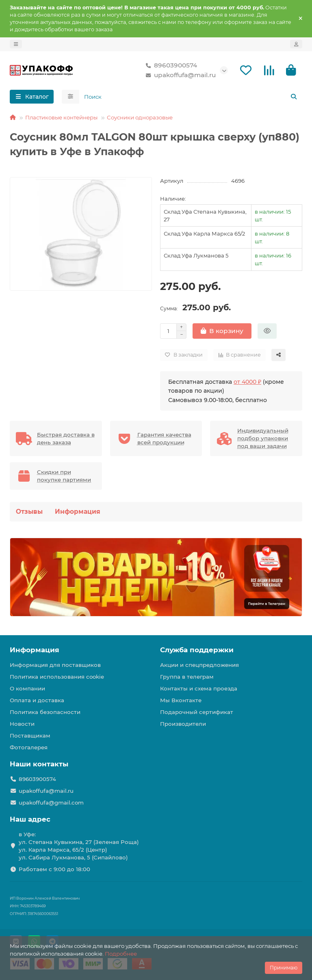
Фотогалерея (29, 747)
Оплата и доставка (37, 700)
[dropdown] (16, 44)
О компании (27, 688)
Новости (22, 724)
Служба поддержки (197, 650)
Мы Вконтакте (181, 700)
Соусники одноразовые (140, 118)
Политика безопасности (45, 712)
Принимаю (284, 968)
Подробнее (121, 954)
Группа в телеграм (187, 677)
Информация (78, 512)
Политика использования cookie (57, 677)
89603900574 (170, 66)
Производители (183, 724)
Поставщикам (30, 736)
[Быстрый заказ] (267, 331)
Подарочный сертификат (197, 712)
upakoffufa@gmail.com (51, 803)
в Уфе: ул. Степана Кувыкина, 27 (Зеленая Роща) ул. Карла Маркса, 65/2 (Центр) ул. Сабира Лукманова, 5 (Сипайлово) (79, 846)
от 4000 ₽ (247, 382)
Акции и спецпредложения (199, 665)
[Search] (191, 97)
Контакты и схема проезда (199, 688)
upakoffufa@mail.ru (179, 76)
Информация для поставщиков (55, 665)
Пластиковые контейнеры (61, 118)
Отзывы (29, 512)
